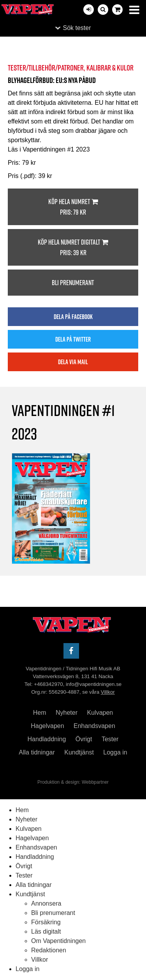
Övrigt (84, 739)
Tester (110, 739)
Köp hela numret (73, 207)
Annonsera (46, 903)
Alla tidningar (37, 752)
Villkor (108, 692)
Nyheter (67, 713)
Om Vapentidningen (58, 941)
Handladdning (47, 739)
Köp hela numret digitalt (73, 248)
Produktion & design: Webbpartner (73, 782)
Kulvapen (100, 713)
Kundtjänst (79, 752)
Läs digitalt (46, 932)
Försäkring (46, 922)
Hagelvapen (47, 726)
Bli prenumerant (73, 283)
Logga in (115, 752)
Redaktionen (49, 950)
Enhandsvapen (94, 726)
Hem (40, 713)
